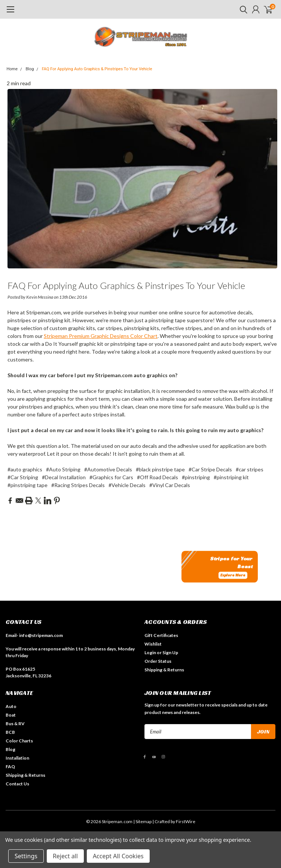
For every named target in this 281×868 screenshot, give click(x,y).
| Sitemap (142, 821)
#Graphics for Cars (111, 477)
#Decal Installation (64, 477)
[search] (242, 9)
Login (150, 652)
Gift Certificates (161, 635)
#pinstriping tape (28, 485)
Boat (11, 715)
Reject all (65, 856)
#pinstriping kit (231, 477)
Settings (26, 856)
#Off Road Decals (158, 477)
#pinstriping (196, 477)
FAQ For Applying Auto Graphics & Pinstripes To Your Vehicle (97, 69)
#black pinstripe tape (160, 469)
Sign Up (170, 652)
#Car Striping (23, 477)
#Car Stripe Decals (210, 469)
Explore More (233, 575)
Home (12, 69)
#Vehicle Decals (127, 485)
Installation (17, 758)
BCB (10, 732)
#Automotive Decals (108, 469)
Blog (30, 69)
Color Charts (19, 741)
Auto (11, 706)
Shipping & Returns (164, 670)
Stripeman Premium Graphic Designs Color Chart (101, 336)
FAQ (10, 767)
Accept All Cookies (118, 856)
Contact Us (17, 784)
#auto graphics (25, 469)
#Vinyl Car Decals (170, 485)
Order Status (158, 661)
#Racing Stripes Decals (78, 485)
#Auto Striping (63, 469)
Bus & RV (15, 724)
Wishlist (153, 644)
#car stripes (250, 469)
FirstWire (186, 821)
